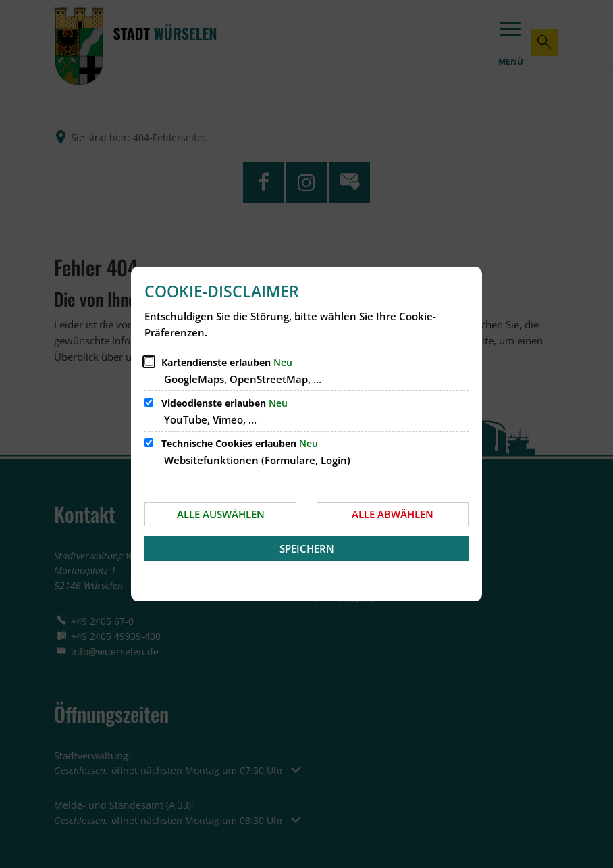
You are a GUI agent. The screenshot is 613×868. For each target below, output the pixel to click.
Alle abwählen (393, 514)
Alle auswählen (221, 514)
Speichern (307, 548)
